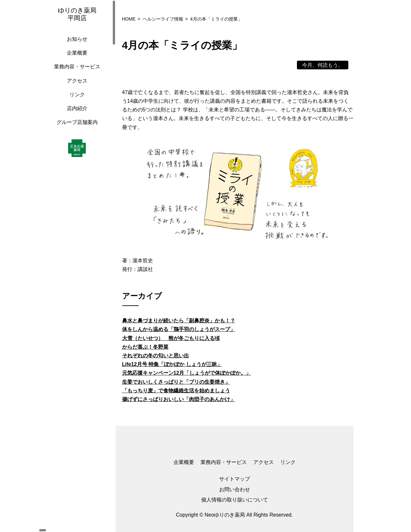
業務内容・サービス (76, 73)
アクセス (76, 87)
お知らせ (76, 45)
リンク (76, 101)
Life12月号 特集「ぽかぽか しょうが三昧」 (172, 364)
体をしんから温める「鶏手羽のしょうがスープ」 (179, 329)
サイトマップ (235, 479)
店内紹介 (76, 115)
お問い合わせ (235, 489)
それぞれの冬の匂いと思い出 (156, 356)
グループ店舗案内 (76, 129)
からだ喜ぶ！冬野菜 (145, 347)
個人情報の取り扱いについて (235, 500)
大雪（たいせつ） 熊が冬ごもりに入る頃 (171, 338)
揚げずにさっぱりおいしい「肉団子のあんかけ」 (179, 399)
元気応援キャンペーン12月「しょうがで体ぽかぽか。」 (187, 373)
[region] (77, 266)
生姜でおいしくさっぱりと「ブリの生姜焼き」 (176, 382)
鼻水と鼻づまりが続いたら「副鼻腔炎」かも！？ (179, 321)
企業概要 (76, 59)
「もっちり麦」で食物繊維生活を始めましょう (176, 391)
